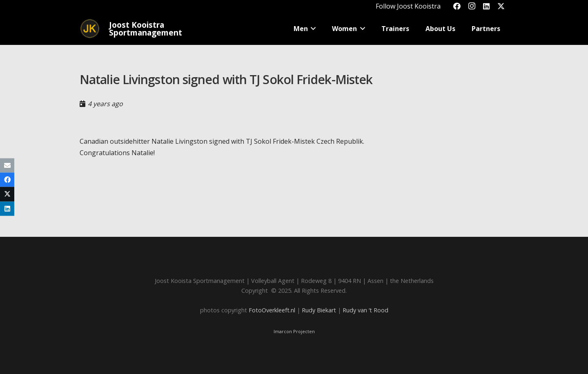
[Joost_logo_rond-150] (90, 29)
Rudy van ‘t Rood (365, 310)
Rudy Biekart (319, 310)
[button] (312, 29)
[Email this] (7, 166)
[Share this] (7, 180)
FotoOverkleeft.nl (272, 310)
